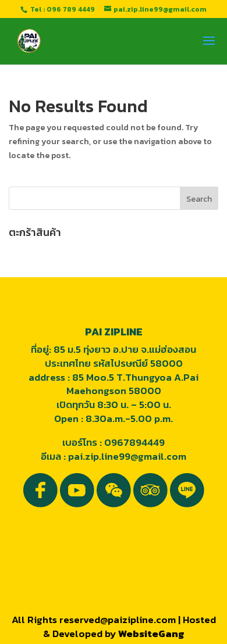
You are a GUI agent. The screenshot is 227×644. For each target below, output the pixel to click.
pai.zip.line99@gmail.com (127, 456)
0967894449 (134, 442)
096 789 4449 (71, 9)
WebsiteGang (151, 634)
